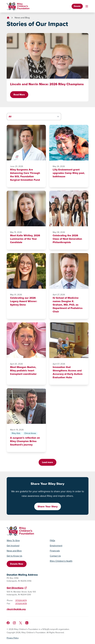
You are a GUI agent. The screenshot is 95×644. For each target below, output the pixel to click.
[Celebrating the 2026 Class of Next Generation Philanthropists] (69, 208)
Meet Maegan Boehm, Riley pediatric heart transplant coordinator (23, 371)
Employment (56, 546)
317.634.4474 (21, 600)
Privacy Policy (13, 638)
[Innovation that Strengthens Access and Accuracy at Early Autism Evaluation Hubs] (69, 340)
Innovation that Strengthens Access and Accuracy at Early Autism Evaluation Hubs (68, 372)
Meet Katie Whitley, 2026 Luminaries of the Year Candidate (25, 239)
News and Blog (22, 18)
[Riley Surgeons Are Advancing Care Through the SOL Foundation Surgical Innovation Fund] (26, 143)
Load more (47, 462)
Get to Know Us (14, 556)
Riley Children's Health (61, 561)
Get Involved (13, 546)
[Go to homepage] (18, 6)
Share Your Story (48, 506)
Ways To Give (13, 541)
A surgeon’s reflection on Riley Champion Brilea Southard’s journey (25, 441)
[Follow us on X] (21, 623)
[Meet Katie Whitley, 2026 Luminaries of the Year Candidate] (26, 208)
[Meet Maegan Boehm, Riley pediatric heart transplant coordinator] (26, 340)
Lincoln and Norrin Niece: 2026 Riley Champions (47, 84)
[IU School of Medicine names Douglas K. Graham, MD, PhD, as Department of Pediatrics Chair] (69, 271)
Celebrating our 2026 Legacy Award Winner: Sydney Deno (24, 301)
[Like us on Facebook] (8, 623)
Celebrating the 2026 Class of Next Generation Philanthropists (67, 239)
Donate (77, 6)
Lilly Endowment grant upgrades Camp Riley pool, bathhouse (69, 173)
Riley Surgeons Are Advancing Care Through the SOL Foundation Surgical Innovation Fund (25, 175)
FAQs (52, 541)
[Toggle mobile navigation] (87, 6)
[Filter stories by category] (34, 117)
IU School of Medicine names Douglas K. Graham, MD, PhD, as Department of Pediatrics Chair (68, 305)
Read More (19, 95)
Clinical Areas (30, 433)
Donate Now (17, 564)
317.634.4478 (21, 604)
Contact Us (55, 556)
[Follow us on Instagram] (14, 623)
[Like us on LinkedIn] (27, 623)
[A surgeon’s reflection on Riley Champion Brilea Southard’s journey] (26, 406)
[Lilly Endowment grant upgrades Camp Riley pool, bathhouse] (69, 143)
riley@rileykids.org (16, 609)
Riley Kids (16, 433)
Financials (55, 551)
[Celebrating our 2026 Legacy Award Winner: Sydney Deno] (26, 271)
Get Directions (15, 588)
